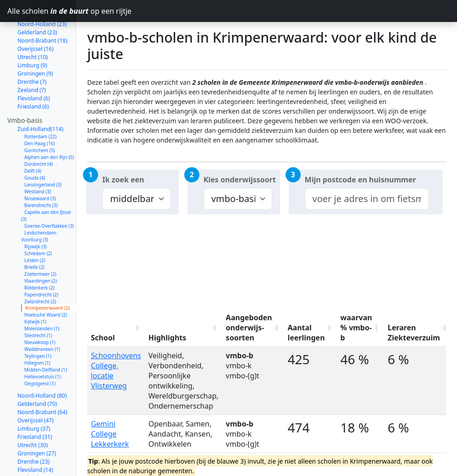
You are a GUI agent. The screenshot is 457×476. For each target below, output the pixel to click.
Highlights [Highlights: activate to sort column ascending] (168, 338)
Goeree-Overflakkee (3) (49, 200)
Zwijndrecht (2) (40, 276)
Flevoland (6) (34, 73)
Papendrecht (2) (41, 269)
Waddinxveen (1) (42, 323)
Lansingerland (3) (43, 159)
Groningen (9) (35, 48)
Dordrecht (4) (39, 138)
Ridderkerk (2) (39, 262)
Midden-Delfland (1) (46, 344)
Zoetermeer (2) (40, 248)
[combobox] (367, 199)
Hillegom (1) (37, 337)
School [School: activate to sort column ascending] (103, 338)
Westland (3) (38, 166)
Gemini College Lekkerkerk (110, 434)
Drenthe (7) (32, 56)
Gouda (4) (35, 152)
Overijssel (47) (36, 395)
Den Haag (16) (40, 118)
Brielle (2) (34, 241)
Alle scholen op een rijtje (42, 11)
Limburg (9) (32, 40)
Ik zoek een (123, 180)
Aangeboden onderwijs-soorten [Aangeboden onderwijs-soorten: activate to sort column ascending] (249, 328)
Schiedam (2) (38, 228)
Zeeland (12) (33, 452)
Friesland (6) (33, 81)
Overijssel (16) (36, 23)
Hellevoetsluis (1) (42, 351)
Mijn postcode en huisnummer (361, 180)
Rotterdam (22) (40, 111)
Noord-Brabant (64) (42, 386)
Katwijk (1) (35, 296)
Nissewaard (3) (40, 173)
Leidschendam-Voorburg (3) (39, 211)
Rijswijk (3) (36, 221)
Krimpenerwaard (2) (47, 282)
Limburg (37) (34, 403)
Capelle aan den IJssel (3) (46, 190)
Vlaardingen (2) (41, 255)
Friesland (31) (35, 411)
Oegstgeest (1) (40, 358)
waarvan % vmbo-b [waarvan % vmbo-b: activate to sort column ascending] (356, 328)
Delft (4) (33, 145)
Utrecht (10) (33, 31)
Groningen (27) (37, 428)
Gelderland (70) (37, 378)
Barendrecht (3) (41, 180)
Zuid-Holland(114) (40, 103)
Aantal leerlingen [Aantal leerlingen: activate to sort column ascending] (306, 333)
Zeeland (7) (32, 64)
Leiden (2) (35, 235)
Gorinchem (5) (40, 125)
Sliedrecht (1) (38, 310)
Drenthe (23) (33, 436)
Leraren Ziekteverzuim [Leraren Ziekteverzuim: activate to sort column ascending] (414, 333)
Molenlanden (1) (42, 303)
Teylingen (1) (38, 330)
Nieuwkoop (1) (40, 317)
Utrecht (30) (33, 419)
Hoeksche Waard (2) (46, 289)
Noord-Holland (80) (42, 370)
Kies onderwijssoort (240, 180)
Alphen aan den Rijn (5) (49, 131)
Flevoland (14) (35, 444)
